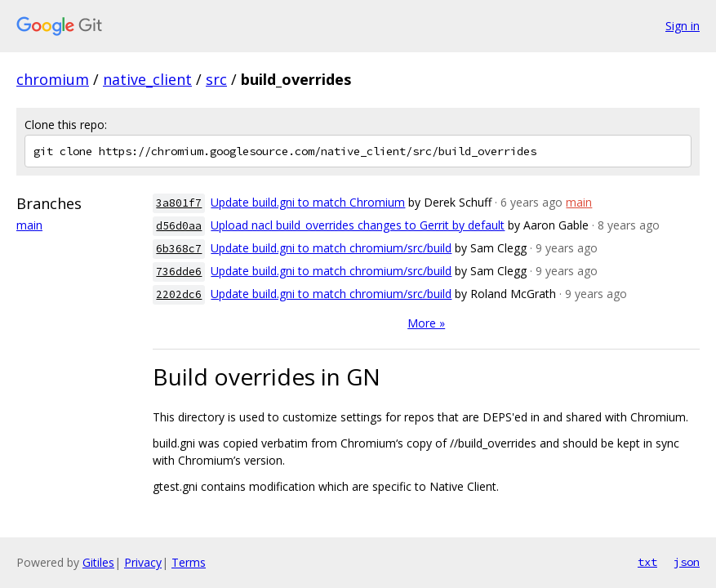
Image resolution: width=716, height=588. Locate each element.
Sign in (683, 26)
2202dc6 (179, 294)
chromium (53, 79)
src (216, 79)
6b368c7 (179, 249)
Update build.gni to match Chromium (308, 202)
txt (647, 562)
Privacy (143, 562)
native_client (147, 79)
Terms (189, 562)
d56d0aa (179, 226)
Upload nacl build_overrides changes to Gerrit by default (358, 225)
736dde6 (179, 272)
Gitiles (98, 562)
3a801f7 (179, 203)
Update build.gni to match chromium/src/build (331, 248)
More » (426, 323)
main (29, 225)
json (687, 562)
